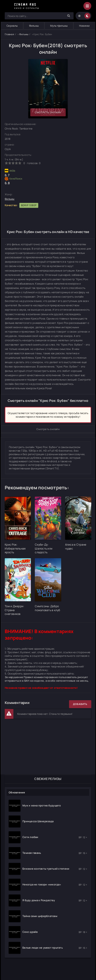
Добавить (80, 704)
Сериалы (12, 26)
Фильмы (34, 26)
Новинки (84, 26)
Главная (9, 34)
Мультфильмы (59, 26)
